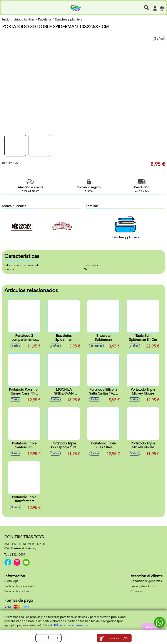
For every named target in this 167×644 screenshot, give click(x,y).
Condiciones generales (146, 581)
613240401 (18, 555)
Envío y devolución (143, 586)
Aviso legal (12, 581)
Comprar (119, 638)
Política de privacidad (19, 586)
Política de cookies (17, 591)
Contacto (137, 591)
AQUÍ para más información (69, 625)
